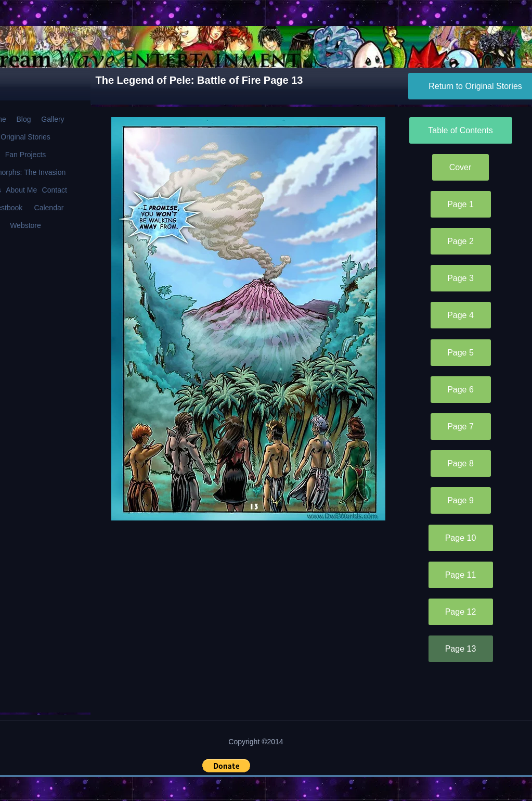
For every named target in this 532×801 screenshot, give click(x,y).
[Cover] (460, 167)
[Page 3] (461, 278)
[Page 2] (461, 241)
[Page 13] (461, 649)
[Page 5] (461, 353)
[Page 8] (461, 463)
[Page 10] (461, 538)
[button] (226, 766)
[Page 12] (461, 612)
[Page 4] (461, 315)
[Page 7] (461, 427)
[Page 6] (461, 390)
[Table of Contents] (461, 130)
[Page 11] (461, 575)
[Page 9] (461, 500)
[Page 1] (461, 204)
